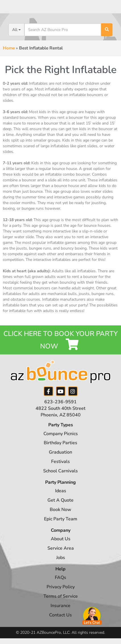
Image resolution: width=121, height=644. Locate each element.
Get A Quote (60, 500)
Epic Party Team (61, 519)
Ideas (61, 491)
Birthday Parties (60, 443)
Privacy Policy (61, 587)
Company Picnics (61, 434)
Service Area (61, 548)
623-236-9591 (60, 402)
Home (9, 48)
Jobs (61, 558)
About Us (61, 539)
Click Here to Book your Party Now (60, 340)
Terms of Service (61, 596)
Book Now (60, 510)
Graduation (60, 452)
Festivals (60, 462)
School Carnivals (60, 471)
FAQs (60, 577)
